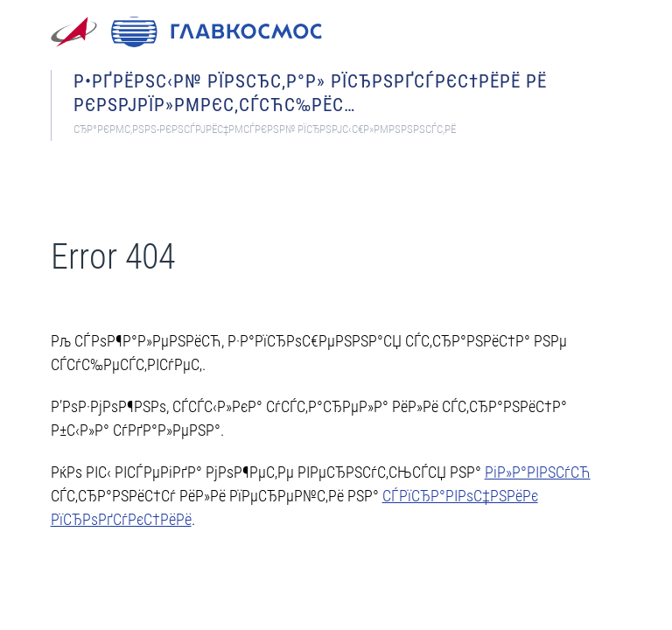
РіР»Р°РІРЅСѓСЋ (538, 472)
